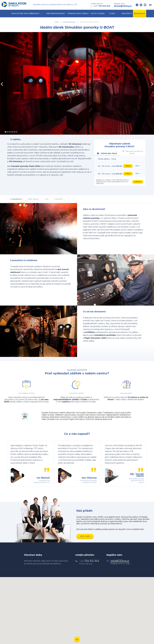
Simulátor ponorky (69, 22)
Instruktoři (59, 199)
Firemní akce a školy (78, 13)
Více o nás (85, 536)
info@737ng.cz (124, 6)
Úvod (57, 22)
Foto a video (98, 13)
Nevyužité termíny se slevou (133, 152)
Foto (47, 199)
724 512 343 (102, 6)
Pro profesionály (56, 13)
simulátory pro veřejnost (25, 13)
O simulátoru (16, 199)
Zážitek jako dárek (107, 153)
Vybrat (128, 166)
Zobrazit (138, 182)
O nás (112, 13)
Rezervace (140, 13)
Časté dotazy (33, 199)
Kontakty (127, 13)
